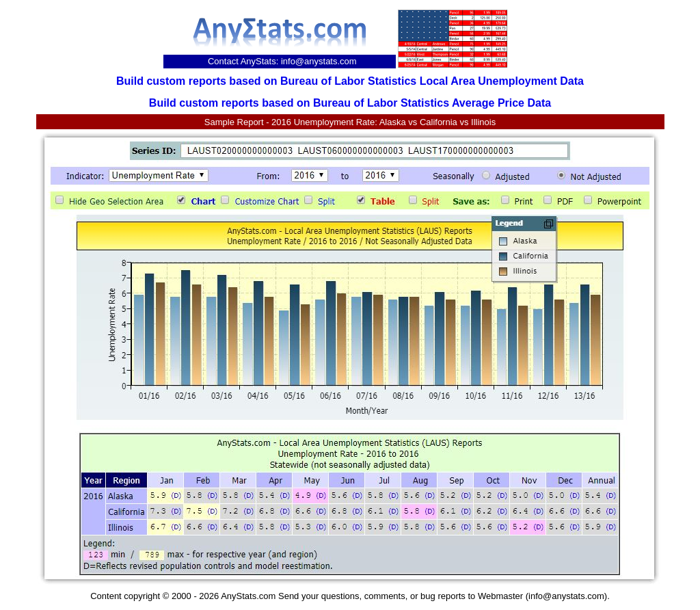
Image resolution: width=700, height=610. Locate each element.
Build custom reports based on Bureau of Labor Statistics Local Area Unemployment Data (350, 81)
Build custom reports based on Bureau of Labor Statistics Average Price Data (350, 103)
